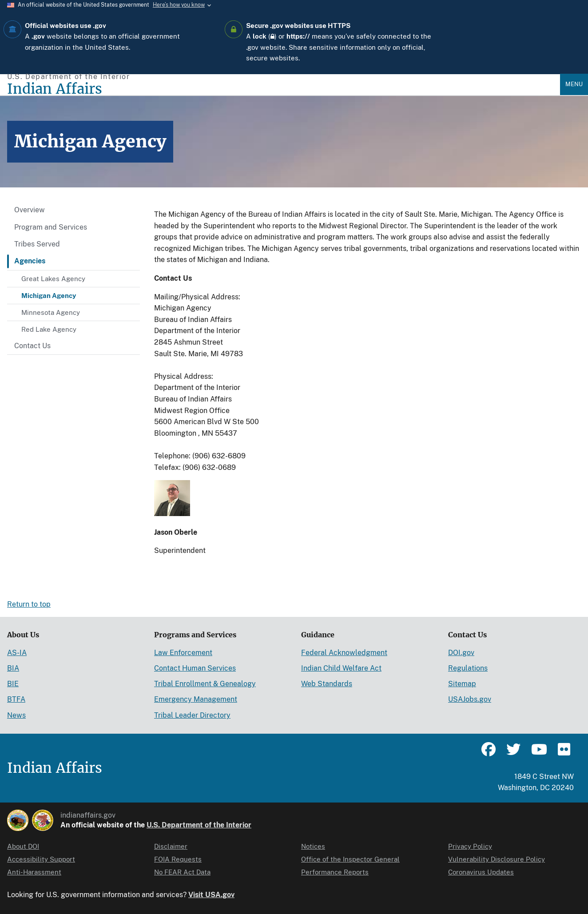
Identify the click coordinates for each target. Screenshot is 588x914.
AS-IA (17, 653)
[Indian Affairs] (284, 89)
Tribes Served (37, 244)
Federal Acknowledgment (344, 653)
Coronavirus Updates (481, 872)
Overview (30, 210)
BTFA (16, 699)
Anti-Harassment (34, 872)
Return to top (29, 604)
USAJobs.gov (470, 699)
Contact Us (32, 346)
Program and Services (51, 227)
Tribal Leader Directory (192, 715)
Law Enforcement (183, 653)
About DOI (23, 846)
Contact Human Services (195, 668)
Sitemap (462, 684)
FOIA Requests (178, 859)
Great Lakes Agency (53, 279)
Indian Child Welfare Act (341, 668)
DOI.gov (461, 653)
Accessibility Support (41, 859)
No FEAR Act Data (182, 872)
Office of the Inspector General (350, 859)
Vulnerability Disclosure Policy (497, 859)
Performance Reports (335, 872)
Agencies (30, 261)
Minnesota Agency (51, 312)
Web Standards (327, 684)
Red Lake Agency (49, 329)
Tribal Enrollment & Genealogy (205, 684)
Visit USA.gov (211, 895)
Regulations (468, 668)
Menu (574, 84)
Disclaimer (171, 846)
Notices (313, 846)
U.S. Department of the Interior (199, 825)
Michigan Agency (49, 296)
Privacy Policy (470, 846)
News (16, 715)
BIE (13, 684)
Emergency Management (196, 699)
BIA (13, 668)
